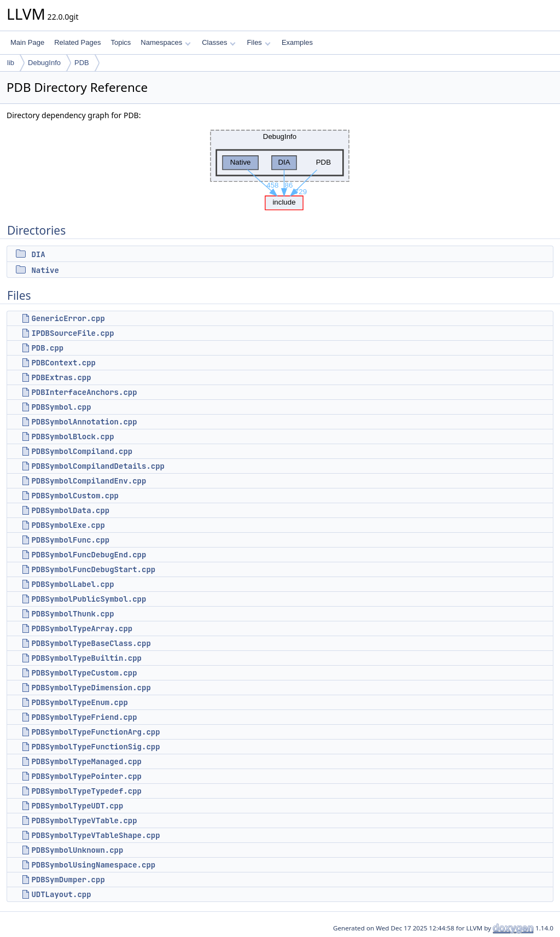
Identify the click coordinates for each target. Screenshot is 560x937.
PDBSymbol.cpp (61, 407)
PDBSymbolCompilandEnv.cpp (89, 481)
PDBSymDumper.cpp (68, 880)
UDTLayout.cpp (61, 894)
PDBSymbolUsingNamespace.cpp (93, 865)
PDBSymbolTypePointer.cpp (86, 776)
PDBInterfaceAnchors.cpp (84, 392)
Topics (121, 42)
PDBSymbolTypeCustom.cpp (84, 673)
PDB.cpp (47, 348)
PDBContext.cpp (63, 363)
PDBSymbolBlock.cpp (72, 437)
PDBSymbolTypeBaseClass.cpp (91, 643)
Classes (219, 42)
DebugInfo (44, 63)
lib (11, 63)
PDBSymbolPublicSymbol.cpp (89, 599)
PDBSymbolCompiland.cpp (82, 451)
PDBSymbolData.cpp (70, 510)
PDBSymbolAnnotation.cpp (84, 422)
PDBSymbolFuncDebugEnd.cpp (89, 555)
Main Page (27, 42)
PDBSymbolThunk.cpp (72, 614)
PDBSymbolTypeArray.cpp (82, 628)
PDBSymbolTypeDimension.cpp (91, 688)
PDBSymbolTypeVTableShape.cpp (95, 835)
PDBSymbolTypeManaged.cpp (86, 761)
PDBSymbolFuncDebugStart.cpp (93, 569)
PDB (82, 63)
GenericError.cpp (68, 318)
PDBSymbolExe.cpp (68, 525)
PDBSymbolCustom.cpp (75, 496)
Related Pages (77, 42)
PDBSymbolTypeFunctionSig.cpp (95, 747)
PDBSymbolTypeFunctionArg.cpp (95, 732)
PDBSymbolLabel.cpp (72, 584)
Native (45, 270)
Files (258, 42)
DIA (38, 254)
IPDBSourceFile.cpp (72, 333)
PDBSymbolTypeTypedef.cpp (86, 791)
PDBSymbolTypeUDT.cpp (77, 806)
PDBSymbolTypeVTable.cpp (84, 820)
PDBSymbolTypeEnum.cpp (79, 702)
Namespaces (165, 42)
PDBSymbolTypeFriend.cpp (84, 717)
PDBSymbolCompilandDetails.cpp (98, 466)
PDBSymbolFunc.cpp (70, 540)
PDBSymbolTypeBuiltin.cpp (86, 658)
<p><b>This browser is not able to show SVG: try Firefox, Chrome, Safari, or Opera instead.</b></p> (280, 167)
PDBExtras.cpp (61, 377)
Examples (297, 42)
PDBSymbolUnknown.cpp (77, 850)
